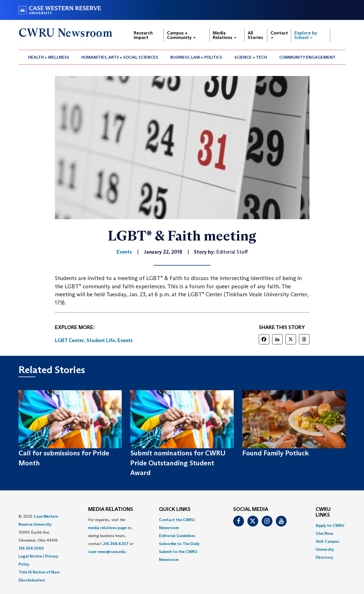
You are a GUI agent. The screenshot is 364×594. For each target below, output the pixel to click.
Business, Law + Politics (196, 57)
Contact (279, 34)
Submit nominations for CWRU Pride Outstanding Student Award (178, 463)
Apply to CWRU (330, 525)
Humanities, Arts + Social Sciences (120, 57)
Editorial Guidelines (177, 536)
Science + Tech (251, 57)
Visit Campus (327, 541)
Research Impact (143, 35)
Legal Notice (30, 556)
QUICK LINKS (175, 509)
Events (125, 340)
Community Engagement (307, 57)
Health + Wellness (49, 57)
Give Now (324, 533)
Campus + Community (181, 35)
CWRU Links (323, 512)
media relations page (107, 528)
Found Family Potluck (276, 453)
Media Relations (225, 35)
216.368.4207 (116, 544)
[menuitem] (49, 57)
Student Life (101, 340)
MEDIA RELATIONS (111, 509)
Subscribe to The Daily (179, 544)
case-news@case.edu (107, 552)
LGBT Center (69, 340)
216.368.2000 (31, 548)
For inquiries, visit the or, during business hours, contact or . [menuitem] (111, 536)
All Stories (255, 35)
